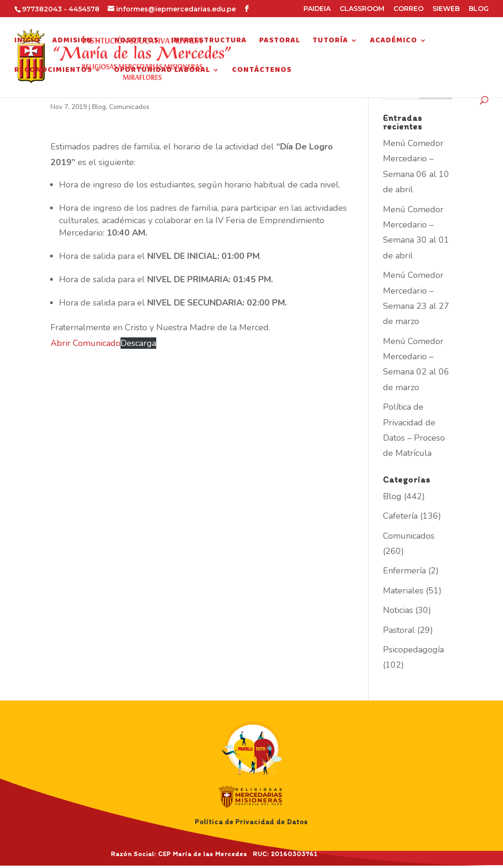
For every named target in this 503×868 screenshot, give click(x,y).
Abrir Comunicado (86, 343)
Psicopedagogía (413, 650)
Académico (394, 42)
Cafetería (400, 516)
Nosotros (136, 42)
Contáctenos (262, 71)
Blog (99, 107)
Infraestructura (209, 42)
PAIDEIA (317, 9)
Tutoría (330, 42)
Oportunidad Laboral (162, 71)
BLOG (479, 9)
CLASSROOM (362, 9)
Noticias (398, 610)
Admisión (72, 42)
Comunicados (129, 107)
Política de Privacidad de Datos (251, 822)
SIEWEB (446, 9)
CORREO (408, 9)
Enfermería (404, 571)
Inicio (27, 42)
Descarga (138, 343)
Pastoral (280, 42)
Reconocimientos (53, 71)
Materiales (403, 591)
